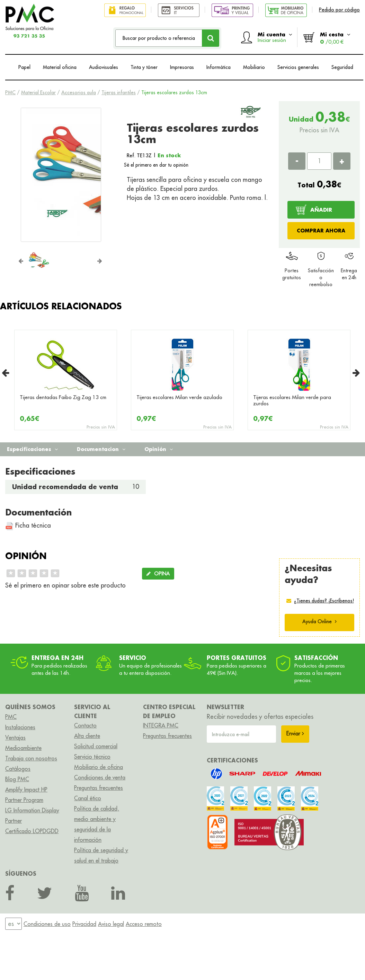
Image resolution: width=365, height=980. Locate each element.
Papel (24, 67)
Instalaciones (20, 727)
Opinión (159, 449)
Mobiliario (254, 67)
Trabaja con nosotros (31, 758)
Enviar (295, 733)
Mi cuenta (275, 37)
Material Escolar (38, 92)
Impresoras (182, 67)
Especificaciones (32, 449)
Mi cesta (335, 38)
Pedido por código (339, 10)
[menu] (14, 924)
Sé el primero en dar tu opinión (156, 165)
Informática (219, 67)
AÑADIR (321, 210)
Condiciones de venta (100, 777)
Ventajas (15, 738)
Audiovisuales (104, 67)
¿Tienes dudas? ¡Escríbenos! (324, 601)
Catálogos (18, 769)
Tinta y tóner (144, 67)
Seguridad (342, 67)
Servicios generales (298, 67)
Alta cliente (87, 736)
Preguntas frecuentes (99, 788)
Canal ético (88, 798)
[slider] (33, 573)
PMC (10, 92)
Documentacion (101, 449)
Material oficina (60, 67)
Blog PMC (17, 779)
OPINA (158, 574)
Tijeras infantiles (119, 92)
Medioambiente (23, 748)
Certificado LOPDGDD (32, 831)
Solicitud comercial (96, 746)
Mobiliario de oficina (99, 767)
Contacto (85, 725)
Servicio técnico (92, 757)
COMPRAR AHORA (321, 231)
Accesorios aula (79, 92)
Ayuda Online (319, 621)
